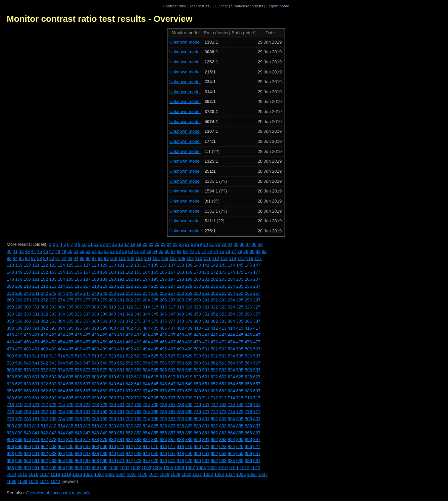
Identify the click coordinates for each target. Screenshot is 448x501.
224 (146, 286)
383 (223, 321)
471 (206, 342)
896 (248, 439)
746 (248, 405)
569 (19, 370)
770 (197, 412)
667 (87, 391)
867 (257, 433)
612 (130, 377)
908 (95, 447)
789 (104, 419)
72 (203, 251)
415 (240, 328)
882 (130, 439)
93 (70, 258)
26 (181, 244)
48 (58, 251)
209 (19, 286)
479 (19, 349)
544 (61, 363)
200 (197, 279)
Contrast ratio (175, 6)
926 (248, 447)
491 (121, 349)
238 (10, 293)
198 (181, 279)
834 (232, 426)
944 (146, 454)
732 (130, 405)
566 (248, 363)
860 (197, 433)
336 (79, 314)
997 (87, 468)
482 (44, 349)
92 (64, 258)
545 (70, 363)
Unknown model (185, 42)
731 (121, 405)
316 (163, 307)
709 (189, 398)
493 (138, 349)
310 (112, 307)
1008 (201, 468)
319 (189, 307)
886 (163, 439)
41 (15, 251)
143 (223, 265)
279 (104, 300)
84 (15, 258)
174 (232, 272)
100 (114, 258)
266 (248, 293)
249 (104, 293)
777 (257, 412)
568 (10, 370)
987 (257, 461)
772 (214, 412)
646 (163, 384)
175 (240, 272)
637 (87, 384)
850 (112, 433)
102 (131, 258)
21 (151, 244)
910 (112, 447)
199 (189, 279)
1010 (223, 468)
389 (19, 328)
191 (121, 279)
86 (27, 258)
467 (172, 342)
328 (10, 314)
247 (87, 293)
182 (44, 279)
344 (146, 314)
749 (19, 412)
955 (240, 454)
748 (10, 412)
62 (143, 251)
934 (61, 454)
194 (146, 279)
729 (104, 405)
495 (155, 349)
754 (61, 412)
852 (130, 433)
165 (155, 272)
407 (172, 328)
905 (70, 447)
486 (79, 349)
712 (214, 398)
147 (257, 265)
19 (139, 244)
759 (104, 412)
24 (169, 244)
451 (36, 342)
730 (112, 405)
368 (95, 321)
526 (163, 356)
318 (181, 307)
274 (61, 300)
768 (181, 412)
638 (95, 384)
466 (163, 342)
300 (28, 307)
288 (181, 300)
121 (36, 265)
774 (232, 412)
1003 (146, 468)
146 (248, 265)
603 (53, 377)
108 (182, 258)
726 (79, 405)
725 (70, 405)
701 (121, 398)
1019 (66, 474)
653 (223, 384)
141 (206, 265)
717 (257, 398)
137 (172, 265)
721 (36, 405)
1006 (179, 468)
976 (163, 461)
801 (206, 419)
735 (155, 405)
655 (240, 384)
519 (104, 356)
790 (112, 419)
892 (214, 439)
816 (79, 426)
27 (187, 244)
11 (90, 244)
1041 (44, 481)
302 (44, 307)
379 (189, 321)
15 (114, 244)
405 (155, 328)
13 (102, 244)
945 (155, 454)
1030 (186, 474)
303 (53, 307)
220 (112, 286)
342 (130, 314)
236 (248, 286)
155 (70, 272)
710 (197, 398)
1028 (165, 474)
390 (28, 328)
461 (121, 342)
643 (138, 384)
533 (223, 356)
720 (28, 405)
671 (121, 391)
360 (28, 321)
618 (181, 377)
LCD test (220, 6)
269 (19, 300)
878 (95, 439)
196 (163, 279)
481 (36, 349)
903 (53, 447)
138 (181, 265)
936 (79, 454)
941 (121, 454)
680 (197, 391)
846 (79, 433)
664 (61, 391)
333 (53, 314)
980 (197, 461)
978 (181, 461)
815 (70, 426)
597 (257, 370)
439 (189, 335)
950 (197, 454)
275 (70, 300)
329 (19, 314)
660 (28, 391)
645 (155, 384)
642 (130, 384)
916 (163, 447)
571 (36, 370)
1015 (23, 474)
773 (223, 412)
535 (240, 356)
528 (181, 356)
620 (197, 377)
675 (155, 391)
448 (10, 342)
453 (53, 342)
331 (36, 314)
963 (53, 461)
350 (197, 314)
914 (146, 447)
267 (257, 293)
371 (121, 321)
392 (44, 328)
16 (120, 244)
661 (36, 391)
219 (104, 286)
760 (112, 412)
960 (28, 461)
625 (240, 377)
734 (146, 405)
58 (118, 251)
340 (112, 314)
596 (248, 370)
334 (61, 314)
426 (79, 335)
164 (146, 272)
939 (104, 454)
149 (19, 272)
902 (44, 447)
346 (163, 314)
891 (206, 439)
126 (79, 265)
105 (156, 258)
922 (214, 447)
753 (53, 412)
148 (10, 272)
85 (21, 258)
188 (95, 279)
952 (214, 454)
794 (146, 419)
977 (172, 461)
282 (130, 300)
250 (112, 293)
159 (104, 272)
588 (181, 370)
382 (214, 321)
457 (87, 342)
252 (130, 293)
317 (172, 307)
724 (61, 405)
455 (70, 342)
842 (44, 433)
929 (19, 454)
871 (36, 439)
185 (70, 279)
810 (28, 426)
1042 (55, 481)
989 (19, 468)
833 (223, 426)
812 (44, 426)
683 (223, 391)
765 (155, 412)
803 (223, 419)
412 (214, 328)
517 (87, 356)
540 (28, 363)
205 (240, 279)
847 (87, 433)
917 (172, 447)
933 (53, 454)
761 (121, 412)
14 (108, 244)
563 (223, 363)
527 (172, 356)
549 (104, 363)
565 (240, 363)
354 (232, 314)
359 (19, 321)
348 (181, 314)
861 (206, 433)
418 (10, 335)
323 (223, 307)
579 (104, 370)
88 (39, 258)
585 (155, 370)
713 (223, 398)
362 (44, 321)
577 (87, 370)
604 (61, 377)
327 (257, 307)
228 (181, 286)
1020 (77, 474)
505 (240, 349)
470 (197, 342)
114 (233, 258)
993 (53, 468)
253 (138, 293)
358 (10, 321)
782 (44, 419)
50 (70, 251)
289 (189, 300)
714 (232, 398)
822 (130, 426)
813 (53, 426)
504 (232, 349)
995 (70, 468)
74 (215, 251)
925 (240, 447)
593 (223, 370)
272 (44, 300)
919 (189, 447)
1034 (230, 474)
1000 (114, 468)
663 (53, 391)
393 (53, 328)
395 (70, 328)
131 (121, 265)
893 (223, 439)
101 (122, 258)
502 (214, 349)
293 (223, 300)
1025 (132, 474)
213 (53, 286)
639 (104, 384)
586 (163, 370)
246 (79, 293)
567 (257, 363)
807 (257, 419)
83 (9, 258)
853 (138, 433)
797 (172, 419)
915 (155, 447)
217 (87, 286)
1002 (135, 468)
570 (28, 370)
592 (214, 370)
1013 (256, 468)
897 (257, 439)
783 (53, 419)
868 (10, 439)
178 (10, 279)
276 (79, 300)
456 (79, 342)
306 (79, 307)
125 (70, 265)
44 (33, 251)
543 (53, 363)
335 (70, 314)
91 (58, 258)
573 (53, 370)
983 (223, 461)
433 (138, 335)
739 (189, 405)
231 (206, 286)
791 (121, 419)
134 (146, 265)
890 (197, 439)
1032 (208, 474)
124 (61, 265)
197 (172, 279)
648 (181, 384)
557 (172, 363)
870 (28, 439)
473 (223, 342)
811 (36, 426)
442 (214, 335)
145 (240, 265)
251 (121, 293)
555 (155, 363)
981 (206, 461)
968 (95, 461)
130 (112, 265)
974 (146, 461)
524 (146, 356)
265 (240, 293)
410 (197, 328)
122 (44, 265)
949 (189, 454)
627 (257, 377)
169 (189, 272)
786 (79, 419)
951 (206, 454)
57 (112, 251)
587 (172, 370)
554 (146, 363)
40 (9, 251)
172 (214, 272)
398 (95, 328)
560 (197, 363)
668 (95, 391)
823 (138, 426)
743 (223, 405)
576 (79, 370)
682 (214, 391)
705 (155, 398)
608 (95, 377)
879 (104, 439)
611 (121, 377)
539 (19, 363)
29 (199, 244)
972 (130, 461)
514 (61, 356)
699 (104, 398)
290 (197, 300)
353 (223, 314)
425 (70, 335)
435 (155, 335)
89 (46, 258)
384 (232, 321)
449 (19, 342)
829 (189, 426)
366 (79, 321)
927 (257, 447)
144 (232, 265)
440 (197, 335)
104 (148, 258)
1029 (175, 474)
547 (87, 363)
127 (87, 265)
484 (61, 349)
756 (79, 412)
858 (181, 433)
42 (21, 251)
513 (53, 356)
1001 (124, 468)
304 (61, 307)
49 (64, 251)
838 (10, 433)
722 (44, 405)
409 (189, 328)
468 (181, 342)
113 (224, 258)
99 (106, 258)
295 (240, 300)
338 (95, 314)
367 (87, 321)
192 (130, 279)
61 (137, 251)
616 (163, 377)
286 (163, 300)
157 (87, 272)
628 (10, 384)
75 (221, 251)
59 (125, 251)
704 (146, 398)
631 (36, 384)
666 (79, 391)
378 (181, 321)
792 (130, 419)
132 (130, 265)
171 (206, 272)
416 (248, 328)
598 (10, 377)
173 (223, 272)
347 (172, 314)
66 (167, 251)
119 (19, 265)
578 (95, 370)
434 (146, 335)
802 (214, 419)
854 (146, 433)
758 (95, 412)
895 (240, 439)
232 (214, 286)
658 (10, 391)
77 (234, 251)
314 (146, 307)
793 (138, 419)
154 (61, 272)
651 (206, 384)
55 (100, 251)
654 (232, 384)
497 (172, 349)
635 (70, 384)
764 (146, 412)
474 (232, 342)
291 (206, 300)
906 (79, 447)
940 (112, 454)
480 (28, 349)
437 (172, 335)
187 (87, 279)
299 (19, 307)
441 (206, 335)
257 (172, 293)
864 (232, 433)
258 (181, 293)
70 (191, 251)
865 (240, 433)
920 (197, 447)
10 (84, 244)
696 (79, 398)
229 (189, 286)
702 (130, 398)
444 (232, 335)
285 (155, 300)
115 (241, 258)
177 (257, 272)
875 (70, 439)
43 (27, 251)
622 (214, 377)
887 (172, 439)
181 (36, 279)
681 (206, 391)
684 (232, 391)
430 (112, 335)
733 (138, 405)
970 (112, 461)
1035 (241, 474)
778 (10, 419)
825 (155, 426)
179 (19, 279)
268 (10, 300)
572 (44, 370)
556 (163, 363)
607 (87, 377)
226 (163, 286)
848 (95, 433)
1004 (157, 468)
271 (36, 300)
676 (163, 391)
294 (232, 300)
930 (28, 454)
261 (206, 293)
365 (70, 321)
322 (214, 307)
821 (121, 426)
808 (10, 426)
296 (248, 300)
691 (36, 398)
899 (19, 447)
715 (240, 398)
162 (130, 272)
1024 (121, 474)
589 (189, 370)
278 (95, 300)
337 (87, 314)
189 (104, 279)
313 (138, 307)
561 (206, 363)
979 (189, 461)
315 (155, 307)
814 (61, 426)
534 (232, 356)
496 (163, 349)
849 (104, 433)
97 (94, 258)
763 (138, 412)
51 (76, 251)
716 (248, 398)
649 (189, 384)
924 (232, 447)
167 (172, 272)
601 (36, 377)
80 (252, 251)
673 (138, 391)
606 (79, 377)
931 (36, 454)
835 (240, 426)
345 (155, 314)
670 (112, 391)
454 (61, 342)
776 (248, 412)
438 (181, 335)
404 (146, 328)
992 (44, 468)
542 (44, 363)
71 (197, 251)
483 (53, 349)
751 (36, 412)
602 (44, 377)
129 (104, 265)
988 (10, 468)
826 (163, 426)
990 (28, 468)
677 (172, 391)
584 (146, 370)
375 (155, 321)
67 (173, 251)
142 (214, 265)
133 (138, 265)
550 (112, 363)
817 (87, 426)
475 (240, 342)
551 (121, 363)
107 (173, 258)
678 (181, 391)
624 (232, 377)
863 (223, 433)
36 (242, 244)
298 (10, 307)
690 (28, 398)
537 (257, 356)
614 (146, 377)
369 (104, 321)
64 (155, 251)
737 (172, 405)
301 (36, 307)
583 (138, 370)
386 (248, 321)
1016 (33, 474)
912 (130, 447)
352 (214, 314)
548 (95, 363)
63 (149, 251)
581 (121, 370)
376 (163, 321)
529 (189, 356)
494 (146, 349)
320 (197, 307)
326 (248, 307)
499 (189, 349)
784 (61, 419)
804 (232, 419)
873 (53, 439)
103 (139, 258)
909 (104, 447)
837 (257, 426)
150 (28, 272)
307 (87, 307)
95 (82, 258)
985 (240, 461)
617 (172, 377)
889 (189, 439)
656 (248, 384)
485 (70, 349)
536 (248, 356)
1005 (168, 468)
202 (214, 279)
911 (121, 447)
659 (19, 391)
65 (161, 251)
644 (146, 384)
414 (232, 328)
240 (28, 293)
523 (138, 356)
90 (52, 258)
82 (264, 251)
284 (146, 300)
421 (36, 335)
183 (53, 279)
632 (44, 384)
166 (163, 272)
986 (248, 461)
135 (155, 265)
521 (121, 356)
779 (19, 419)
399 (104, 328)
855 (155, 433)
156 (79, 272)
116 (250, 258)
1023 (110, 474)
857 (172, 433)
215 (70, 286)
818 (95, 426)
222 (130, 286)
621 (206, 377)
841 (36, 433)
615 (155, 377)
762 (130, 412)
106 (165, 258)
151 (36, 272)
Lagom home (278, 6)
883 (138, 439)
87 (33, 258)
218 (95, 286)
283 (138, 300)
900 (28, 447)
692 (44, 398)
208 (10, 286)
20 (145, 244)
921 (206, 447)
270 (28, 300)
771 (206, 412)
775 (240, 412)
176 (248, 272)
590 (197, 370)
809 (19, 426)
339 (104, 314)
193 (138, 279)
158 (95, 272)
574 (61, 370)
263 (223, 293)
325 (240, 307)
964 (61, 461)
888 (181, 439)
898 (10, 447)
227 (172, 286)
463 (138, 342)
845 (70, 433)
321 (206, 307)
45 (39, 251)
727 (87, 405)
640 (112, 384)
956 (248, 454)
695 (70, 398)
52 (82, 251)
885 (155, 439)
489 (104, 349)
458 (95, 342)
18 (133, 244)
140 (197, 265)
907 (87, 447)
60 (131, 251)
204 (232, 279)
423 (53, 335)
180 (28, 279)
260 (197, 293)
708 (181, 398)
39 (260, 244)
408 (181, 328)
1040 (33, 481)
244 (61, 293)
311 (121, 307)
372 (130, 321)
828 (181, 426)
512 (44, 356)
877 (87, 439)
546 (79, 363)
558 (181, 363)
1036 (252, 474)
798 (181, 419)
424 (61, 335)
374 (146, 321)
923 (223, 447)
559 (189, 363)
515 (70, 356)
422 (44, 335)
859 (189, 433)
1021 (88, 474)
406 (163, 328)
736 (163, 405)
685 (240, 391)
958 (10, 461)
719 (19, 405)
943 (138, 454)
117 (258, 258)
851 (121, 433)
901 (36, 447)
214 (61, 286)
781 (36, 419)
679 (189, 391)
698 (95, 398)
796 (163, 419)
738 (181, 405)
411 (206, 328)
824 (146, 426)
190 (112, 279)
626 (248, 377)
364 (61, 321)
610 (112, 377)
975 (155, 461)
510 (28, 356)
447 (257, 335)
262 (214, 293)
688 (10, 398)
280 (112, 300)
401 (121, 328)
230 (197, 286)
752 (44, 412)
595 (240, 370)
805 (240, 419)
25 (175, 244)
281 (121, 300)
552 (130, 363)
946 (163, 454)
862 (214, 433)
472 (214, 342)
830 (197, 426)
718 (10, 405)
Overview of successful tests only (58, 493)
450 (28, 342)
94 (76, 258)
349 (189, 314)
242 (44, 293)
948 (181, 454)
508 (10, 356)
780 (28, 419)
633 (53, 384)
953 (223, 454)
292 (214, 300)
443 (223, 335)
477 (257, 342)
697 (87, 398)
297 (257, 300)
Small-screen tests (247, 6)
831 (206, 426)
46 (46, 251)
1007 (190, 468)
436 (163, 335)
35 (236, 244)
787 (87, 419)
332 (44, 314)
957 (257, 454)
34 (230, 244)
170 (197, 272)
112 (216, 258)
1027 (154, 474)
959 (19, 461)
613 (138, 377)
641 (121, 384)
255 (155, 293)
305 (70, 307)
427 (87, 335)
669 (104, 391)
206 (248, 279)
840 (28, 433)
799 (189, 419)
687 (257, 391)
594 (232, 370)
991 (36, 468)
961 (36, 461)
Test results (199, 6)
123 (53, 265)
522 (130, 356)
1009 (212, 468)
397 (87, 328)
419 (19, 335)
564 (232, 363)
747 (257, 405)
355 (240, 314)
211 (36, 286)
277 (87, 300)
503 (223, 349)
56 (106, 251)
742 (214, 405)
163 (138, 272)
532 (214, 356)
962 (44, 461)
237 (257, 286)
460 (112, 342)
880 (112, 439)
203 (223, 279)
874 (61, 439)
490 (112, 349)
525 (155, 356)
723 (53, 405)
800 (197, 419)
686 (248, 391)
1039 (23, 481)
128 (95, 265)
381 (206, 321)
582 (130, 370)
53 (88, 251)
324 (232, 307)
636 (79, 384)
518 (95, 356)
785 (70, 419)
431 (121, 335)
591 (206, 370)
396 (79, 328)
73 (209, 251)
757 (87, 412)
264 (232, 293)
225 (155, 286)
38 (254, 244)
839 (19, 433)
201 (206, 279)
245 (70, 293)
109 (190, 258)
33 (224, 244)
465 (155, 342)
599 (19, 377)
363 (53, 321)
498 (181, 349)
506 (248, 349)
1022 (99, 474)
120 (28, 265)
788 (95, 419)
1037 (263, 474)
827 (172, 426)
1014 (12, 474)
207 (257, 279)
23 (163, 244)
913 (138, 447)
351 (206, 314)
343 (138, 314)
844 (61, 433)
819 (104, 426)
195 (155, 279)
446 (248, 335)
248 (95, 293)
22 (157, 244)
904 (61, 447)
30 (205, 244)
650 (197, 384)
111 (207, 258)
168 (181, 272)
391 (36, 328)
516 (79, 356)
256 (163, 293)
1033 (219, 474)
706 (163, 398)
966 (79, 461)
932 (44, 454)
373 (138, 321)
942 (130, 454)
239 (19, 293)
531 (206, 356)
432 (130, 335)
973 (138, 461)
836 (248, 426)
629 (19, 384)
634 (61, 384)
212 (44, 286)
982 (214, 461)
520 (112, 356)
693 (53, 398)
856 (163, 433)
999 (104, 468)
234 (232, 286)
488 (95, 349)
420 (28, 335)
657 (257, 384)
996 (79, 468)
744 (232, 405)
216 (79, 286)
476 (248, 342)
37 (248, 244)
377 (172, 321)
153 (53, 272)
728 (95, 405)
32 (218, 244)
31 (211, 244)
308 (95, 307)
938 (95, 454)
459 (104, 342)
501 (206, 349)
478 (10, 349)
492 (130, 349)
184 (61, 279)
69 (185, 251)
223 (138, 286)
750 (28, 412)
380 (197, 321)
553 (138, 363)
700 (112, 398)
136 (163, 265)
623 (223, 377)
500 (197, 349)
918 (181, 447)
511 (36, 356)
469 (189, 342)
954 (232, 454)
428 (95, 335)
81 (258, 251)
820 (112, 426)
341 (121, 314)
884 (146, 439)
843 (53, 433)
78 (240, 251)
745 (240, 405)
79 (246, 251)
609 (104, 377)
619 (189, 377)
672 (130, 391)
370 (112, 321)
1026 (143, 474)
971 (121, 461)
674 (146, 391)
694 (61, 398)
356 (248, 314)
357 (257, 314)
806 (248, 419)
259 (189, 293)
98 (100, 258)
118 (10, 265)
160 (112, 272)
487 (87, 349)
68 (179, 251)
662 (44, 391)
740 (197, 405)
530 (197, 356)
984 (232, 461)
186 (79, 279)
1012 (245, 468)
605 (70, 377)
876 (79, 439)
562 (214, 363)
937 (87, 454)
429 (104, 335)
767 (172, 412)
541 (36, 363)
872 (44, 439)
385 (240, 321)
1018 (55, 474)
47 (52, 251)
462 (130, 342)
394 (61, 328)
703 (138, 398)
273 (53, 300)
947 (172, 454)
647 (172, 384)
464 (146, 342)
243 (53, 293)
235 (240, 286)
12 (96, 244)
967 (87, 461)
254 (146, 293)
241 (36, 293)
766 (163, 412)
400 (112, 328)
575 (70, 370)
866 (248, 433)
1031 (197, 474)
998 (95, 468)
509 (19, 356)
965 (70, 461)
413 (223, 328)
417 (257, 328)
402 (130, 328)
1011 (234, 468)
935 (70, 454)
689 (19, 398)
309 (104, 307)
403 (138, 328)
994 (61, 468)
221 (121, 286)
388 (10, 328)
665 (70, 391)
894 (232, 439)
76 (228, 251)
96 (88, 258)
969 (104, 461)
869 (19, 439)
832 (214, 426)
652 (214, 384)
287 (172, 300)
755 (70, 412)
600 (28, 377)
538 (10, 363)
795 (155, 419)
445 (240, 335)
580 (112, 370)
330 (28, 314)
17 (127, 244)
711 (206, 398)
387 (257, 321)
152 (44, 272)
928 (10, 454)
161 (121, 272)
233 (223, 286)
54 (94, 251)
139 (189, 265)
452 (44, 342)
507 (257, 349)
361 (36, 321)
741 (206, 405)
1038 (12, 481)
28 (193, 244)
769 (189, 412)
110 (199, 258)
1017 (44, 474)
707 (172, 398)
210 (28, 286)
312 (130, 307)
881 (121, 439)
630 (28, 384)
